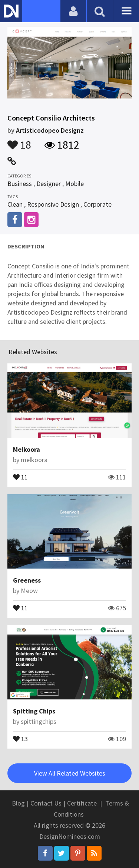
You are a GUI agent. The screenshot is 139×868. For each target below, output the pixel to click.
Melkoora (27, 449)
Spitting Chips (34, 711)
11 (20, 477)
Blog (18, 803)
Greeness (27, 580)
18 (19, 141)
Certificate (82, 803)
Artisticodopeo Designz (50, 130)
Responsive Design (53, 204)
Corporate (97, 204)
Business (20, 184)
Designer (49, 184)
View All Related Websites (70, 773)
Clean (15, 204)
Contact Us (46, 803)
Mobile (75, 184)
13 (20, 738)
